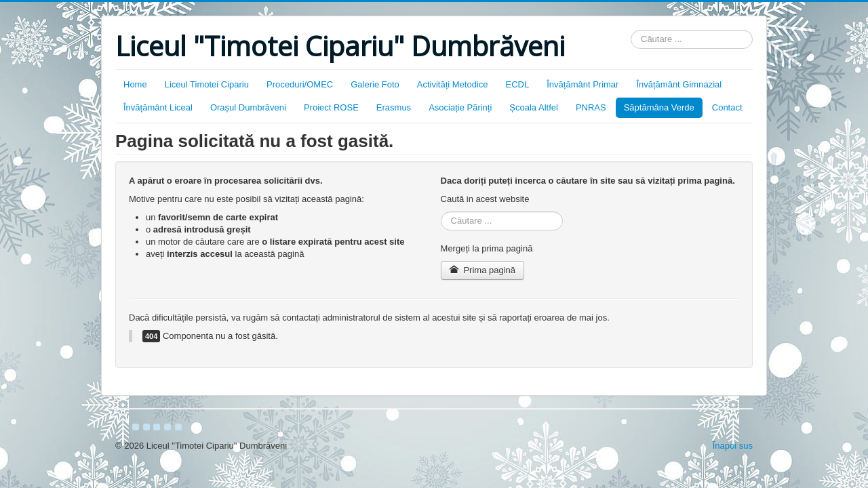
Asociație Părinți (460, 107)
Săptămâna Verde (659, 107)
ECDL (518, 84)
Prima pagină (482, 270)
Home (135, 84)
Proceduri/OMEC (300, 84)
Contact (727, 107)
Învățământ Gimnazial (679, 84)
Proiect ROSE (331, 107)
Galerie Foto (375, 84)
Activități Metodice (453, 84)
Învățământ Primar (583, 84)
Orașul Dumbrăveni (248, 107)
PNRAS (591, 107)
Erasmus (394, 107)
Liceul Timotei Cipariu (207, 84)
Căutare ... (631, 30)
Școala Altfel (534, 107)
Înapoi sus (733, 446)
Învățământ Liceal (158, 107)
